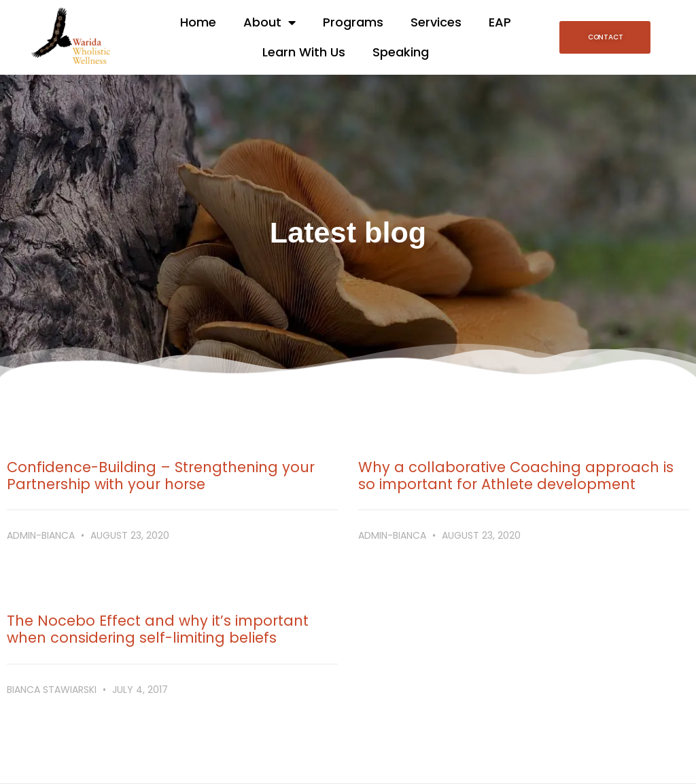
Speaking (401, 52)
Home (198, 22)
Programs (353, 22)
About (269, 22)
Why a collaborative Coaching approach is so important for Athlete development (516, 476)
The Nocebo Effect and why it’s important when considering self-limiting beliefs (158, 629)
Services (436, 22)
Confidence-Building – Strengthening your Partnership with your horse (161, 476)
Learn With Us (304, 52)
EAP (500, 22)
